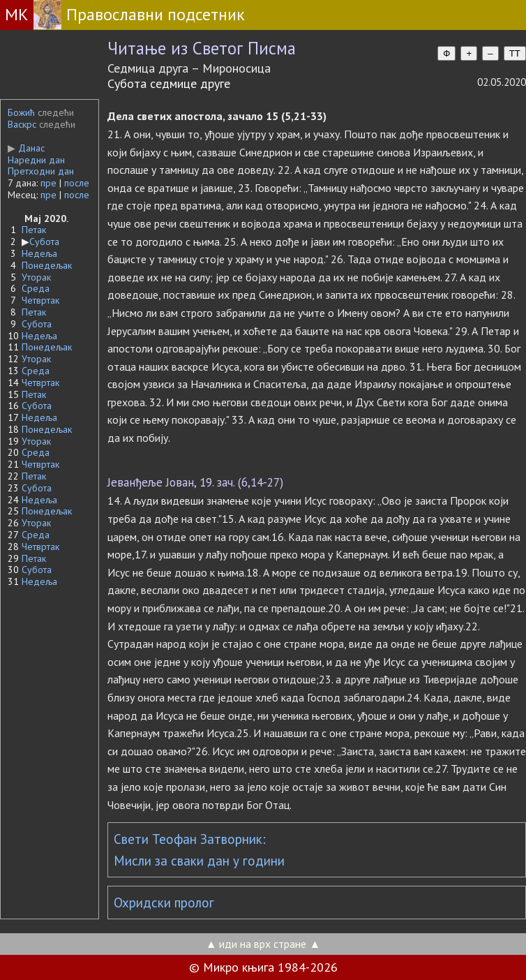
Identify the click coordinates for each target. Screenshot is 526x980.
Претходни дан (41, 171)
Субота (44, 242)
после (77, 183)
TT (515, 53)
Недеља (39, 253)
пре (48, 183)
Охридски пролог (164, 903)
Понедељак (47, 265)
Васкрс (22, 124)
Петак (34, 230)
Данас (26, 148)
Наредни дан (36, 160)
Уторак (36, 277)
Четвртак (40, 300)
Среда (36, 288)
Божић (21, 112)
